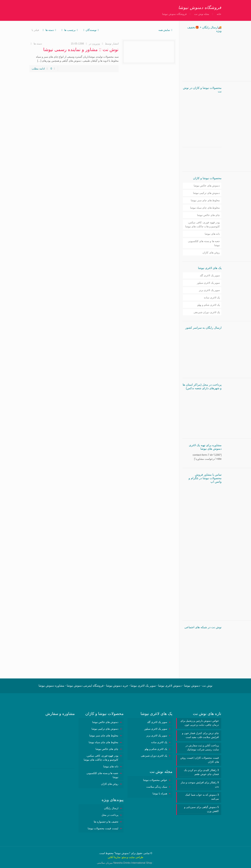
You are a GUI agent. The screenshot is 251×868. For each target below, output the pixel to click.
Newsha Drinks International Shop (133, 863)
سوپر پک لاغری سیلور (208, 283)
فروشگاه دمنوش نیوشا (174, 14)
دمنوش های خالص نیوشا (207, 186)
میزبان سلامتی (105, 863)
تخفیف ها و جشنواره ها (106, 822)
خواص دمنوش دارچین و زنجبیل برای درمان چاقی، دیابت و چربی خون (200, 723)
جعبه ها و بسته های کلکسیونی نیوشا (204, 243)
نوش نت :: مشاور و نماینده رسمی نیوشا (81, 50)
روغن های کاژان (211, 253)
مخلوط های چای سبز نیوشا (205, 200)
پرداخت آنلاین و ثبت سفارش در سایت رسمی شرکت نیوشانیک (202, 747)
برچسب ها (70, 30)
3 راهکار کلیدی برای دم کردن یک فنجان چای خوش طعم (201, 772)
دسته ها (49, 30)
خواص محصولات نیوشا (155, 780)
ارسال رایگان (111, 808)
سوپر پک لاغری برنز (209, 290)
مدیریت (96, 44)
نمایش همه (166, 30)
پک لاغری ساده (212, 298)
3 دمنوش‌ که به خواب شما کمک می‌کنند (202, 797)
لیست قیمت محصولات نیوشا (103, 828)
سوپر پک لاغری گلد (210, 275)
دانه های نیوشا (212, 234)
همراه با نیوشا (160, 793)
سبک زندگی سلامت (157, 787)
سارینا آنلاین (114, 857)
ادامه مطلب (38, 69)
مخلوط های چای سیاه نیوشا (205, 208)
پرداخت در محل (110, 815)
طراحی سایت (136, 857)
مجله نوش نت (202, 14)
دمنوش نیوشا (122, 853)
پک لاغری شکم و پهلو (209, 305)
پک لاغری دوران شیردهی (207, 312)
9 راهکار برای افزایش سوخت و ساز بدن (200, 784)
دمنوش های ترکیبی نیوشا (206, 193)
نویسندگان (91, 30)
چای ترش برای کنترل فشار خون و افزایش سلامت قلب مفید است (200, 735)
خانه (219, 14)
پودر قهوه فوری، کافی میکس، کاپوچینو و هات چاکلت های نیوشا (202, 224)
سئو (124, 857)
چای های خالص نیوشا (208, 215)
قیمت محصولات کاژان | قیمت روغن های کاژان (199, 760)
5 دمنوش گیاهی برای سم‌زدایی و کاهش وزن (201, 809)
